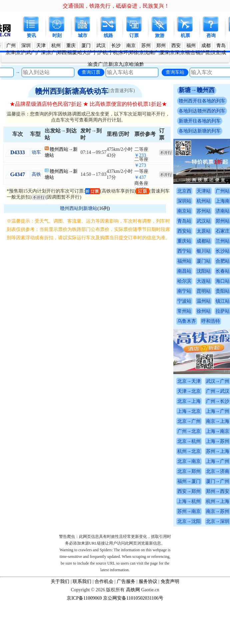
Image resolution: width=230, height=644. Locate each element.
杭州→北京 (203, 451)
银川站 (218, 251)
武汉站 (218, 221)
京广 (51, 53)
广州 (11, 46)
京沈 (144, 53)
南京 (131, 46)
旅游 (160, 36)
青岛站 (199, 221)
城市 (83, 36)
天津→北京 (203, 391)
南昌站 (199, 271)
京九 (119, 64)
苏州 (146, 46)
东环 (123, 53)
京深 (175, 53)
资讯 (31, 36)
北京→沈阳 (203, 521)
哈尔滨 (199, 281)
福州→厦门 (203, 481)
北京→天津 (203, 381)
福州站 (199, 261)
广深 (41, 53)
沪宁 (92, 53)
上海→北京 (203, 411)
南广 (154, 53)
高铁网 (133, 590)
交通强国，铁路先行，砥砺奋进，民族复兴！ (116, 6)
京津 (10, 53)
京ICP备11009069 (84, 598)
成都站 (218, 241)
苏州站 (218, 211)
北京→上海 (203, 401)
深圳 (26, 46)
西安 (176, 46)
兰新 (108, 64)
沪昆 (205, 53)
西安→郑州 (203, 491)
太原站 (218, 231)
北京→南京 (203, 461)
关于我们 (60, 581)
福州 (191, 46)
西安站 (199, 231)
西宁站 (199, 251)
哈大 (82, 53)
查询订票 (91, 72)
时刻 (57, 36)
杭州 (56, 46)
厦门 (86, 46)
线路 (108, 36)
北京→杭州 (203, 441)
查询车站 (175, 72)
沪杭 (103, 53)
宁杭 (113, 53)
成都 (206, 46)
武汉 (101, 46)
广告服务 (126, 581)
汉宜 (216, 53)
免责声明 (170, 581)
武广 (31, 53)
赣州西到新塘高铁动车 (72, 91)
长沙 (116, 46)
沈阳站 (218, 271)
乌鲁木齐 (201, 321)
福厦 (72, 53)
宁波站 (199, 301)
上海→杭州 (203, 501)
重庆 (71, 46)
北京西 (199, 191)
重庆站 (199, 241)
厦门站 (218, 261)
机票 (185, 36)
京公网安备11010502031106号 (133, 598)
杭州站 (218, 201)
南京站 (199, 211)
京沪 (21, 53)
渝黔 (139, 64)
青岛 (221, 46)
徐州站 (218, 311)
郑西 (62, 53)
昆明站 (218, 291)
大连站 (218, 281)
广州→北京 (203, 431)
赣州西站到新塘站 (79, 208)
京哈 (129, 64)
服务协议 (148, 581)
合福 (195, 53)
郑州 (161, 46)
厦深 (164, 53)
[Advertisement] (115, 308)
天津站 (218, 191)
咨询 (211, 36)
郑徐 (134, 53)
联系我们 (82, 581)
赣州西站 (52, 149)
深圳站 (199, 201)
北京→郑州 (203, 471)
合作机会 (104, 581)
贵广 (98, 64)
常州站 (199, 311)
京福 (185, 53)
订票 (134, 36)
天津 (41, 46)
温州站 (218, 301)
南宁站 (199, 291)
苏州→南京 (203, 511)
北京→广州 (203, 421)
